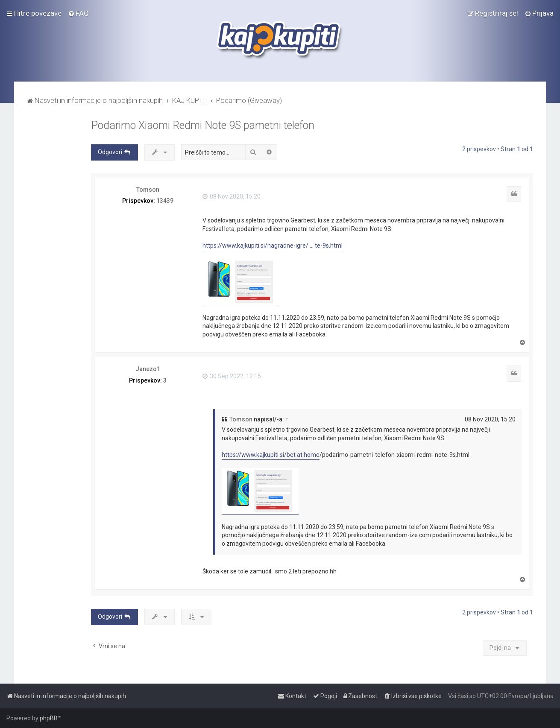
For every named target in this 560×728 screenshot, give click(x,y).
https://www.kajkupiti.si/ (254, 455)
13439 (165, 201)
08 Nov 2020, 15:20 (232, 196)
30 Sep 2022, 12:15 (232, 376)
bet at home (303, 455)
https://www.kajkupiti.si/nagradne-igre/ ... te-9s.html (273, 246)
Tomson (148, 190)
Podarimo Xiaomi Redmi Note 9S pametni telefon (203, 125)
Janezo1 (148, 369)
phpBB (49, 718)
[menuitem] (78, 13)
